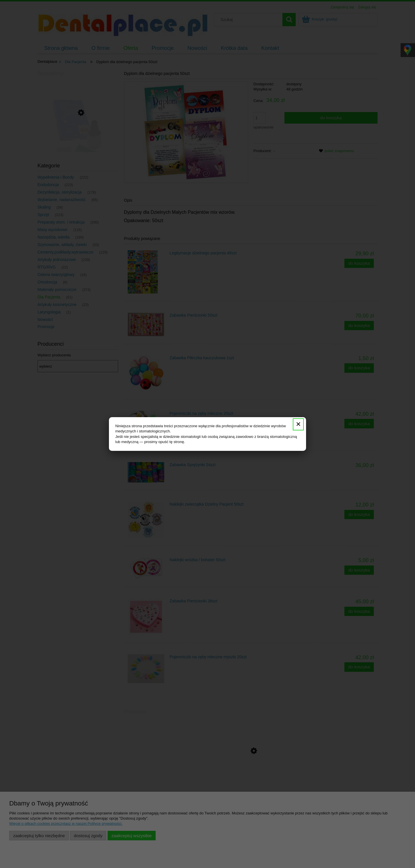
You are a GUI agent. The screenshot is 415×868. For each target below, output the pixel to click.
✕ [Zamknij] (298, 424)
